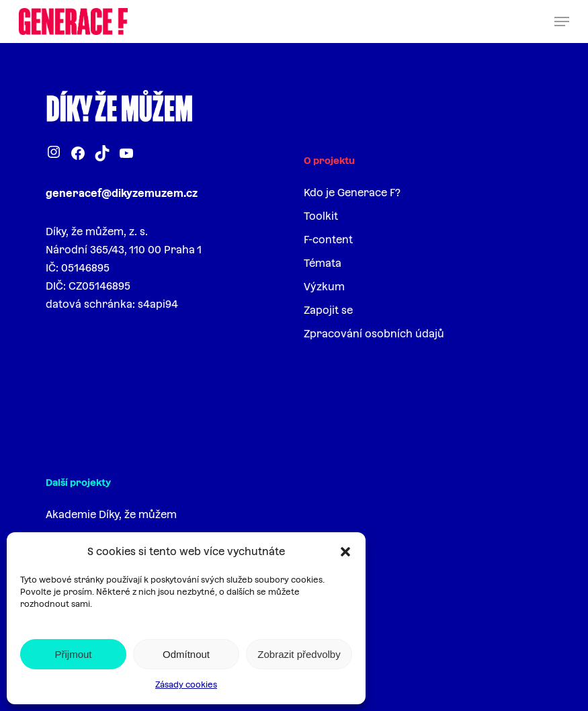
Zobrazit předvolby (299, 654)
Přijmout (73, 654)
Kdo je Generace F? (352, 193)
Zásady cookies (186, 685)
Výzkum (324, 287)
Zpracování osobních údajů (374, 334)
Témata (323, 263)
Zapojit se (328, 310)
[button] (345, 552)
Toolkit (321, 216)
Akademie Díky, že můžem (111, 514)
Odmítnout (186, 654)
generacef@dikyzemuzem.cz (122, 193)
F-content (328, 240)
